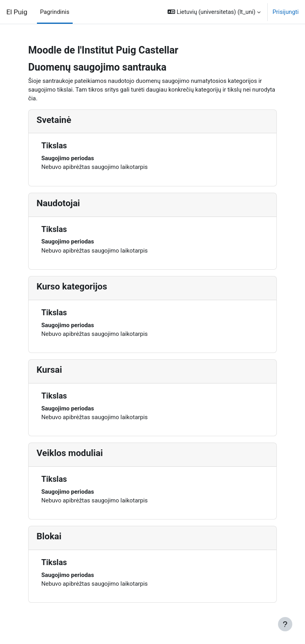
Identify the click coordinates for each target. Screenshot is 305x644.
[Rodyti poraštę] (285, 624)
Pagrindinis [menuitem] (55, 12)
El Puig (17, 12)
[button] (214, 12)
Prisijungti (286, 12)
